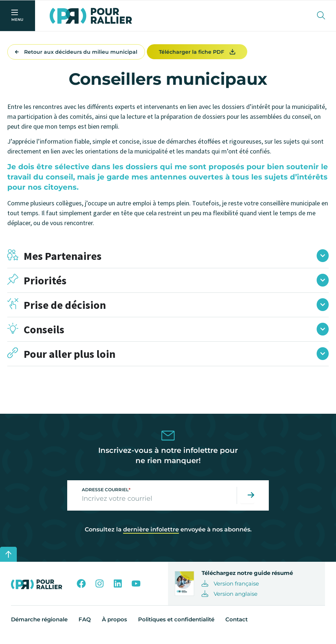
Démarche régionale (39, 624)
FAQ (85, 624)
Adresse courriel (106, 495)
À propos (114, 624)
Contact (236, 624)
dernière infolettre (151, 535)
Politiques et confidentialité (176, 624)
